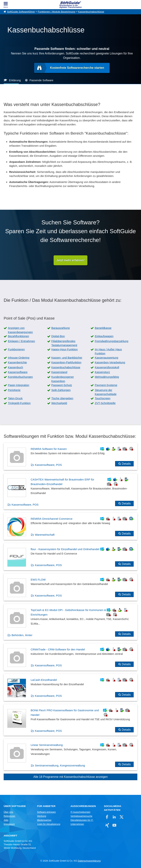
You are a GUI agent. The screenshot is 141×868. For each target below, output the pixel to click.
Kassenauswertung (106, 358)
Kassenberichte (17, 362)
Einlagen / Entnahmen (21, 341)
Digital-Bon (58, 336)
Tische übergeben (62, 398)
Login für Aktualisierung (49, 824)
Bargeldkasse (103, 328)
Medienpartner (44, 820)
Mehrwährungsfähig (107, 377)
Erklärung (15, 80)
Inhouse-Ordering (19, 358)
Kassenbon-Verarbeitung (110, 362)
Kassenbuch (16, 367)
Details (126, 464)
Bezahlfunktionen (18, 336)
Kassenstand (59, 372)
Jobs (6, 820)
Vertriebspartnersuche (81, 816)
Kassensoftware (18, 372)
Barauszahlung (61, 328)
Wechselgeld (59, 403)
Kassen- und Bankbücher (67, 358)
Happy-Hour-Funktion (65, 349)
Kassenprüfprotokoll (107, 367)
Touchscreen (103, 398)
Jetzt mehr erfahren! (70, 260)
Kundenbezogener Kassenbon (63, 379)
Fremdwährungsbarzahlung (112, 341)
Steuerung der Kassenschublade (106, 392)
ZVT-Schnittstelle (105, 403)
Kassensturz (102, 372)
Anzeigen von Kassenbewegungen (20, 330)
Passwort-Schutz (62, 385)
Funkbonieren (16, 349)
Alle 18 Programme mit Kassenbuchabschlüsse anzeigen (71, 777)
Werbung (42, 816)
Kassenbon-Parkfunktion (66, 362)
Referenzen (9, 816)
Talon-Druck (15, 398)
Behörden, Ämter (22, 635)
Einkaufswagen (104, 336)
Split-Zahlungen (61, 390)
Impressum (9, 824)
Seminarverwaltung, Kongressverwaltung (60, 765)
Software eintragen (46, 812)
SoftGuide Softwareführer (21, 12)
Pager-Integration (19, 385)
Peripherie (14, 390)
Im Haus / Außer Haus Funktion (108, 351)
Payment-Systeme (106, 385)
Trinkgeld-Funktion (19, 403)
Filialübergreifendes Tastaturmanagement (64, 343)
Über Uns (8, 812)
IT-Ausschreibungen (80, 812)
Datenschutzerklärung (89, 861)
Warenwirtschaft (45, 535)
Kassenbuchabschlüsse (91, 12)
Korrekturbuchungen (20, 377)
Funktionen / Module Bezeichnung (57, 12)
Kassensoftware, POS (48, 465)
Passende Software (41, 80)
